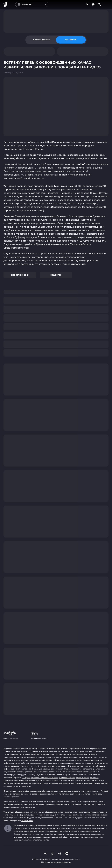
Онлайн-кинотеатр (11, 735)
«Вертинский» (31, 780)
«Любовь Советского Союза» (45, 778)
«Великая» (19, 780)
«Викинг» (94, 778)
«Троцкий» (8, 780)
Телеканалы (27, 821)
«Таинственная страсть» (49, 780)
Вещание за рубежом (39, 735)
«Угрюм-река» (82, 778)
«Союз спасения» (67, 778)
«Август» (26, 778)
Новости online (20, 275)
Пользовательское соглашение (56, 862)
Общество (56, 275)
